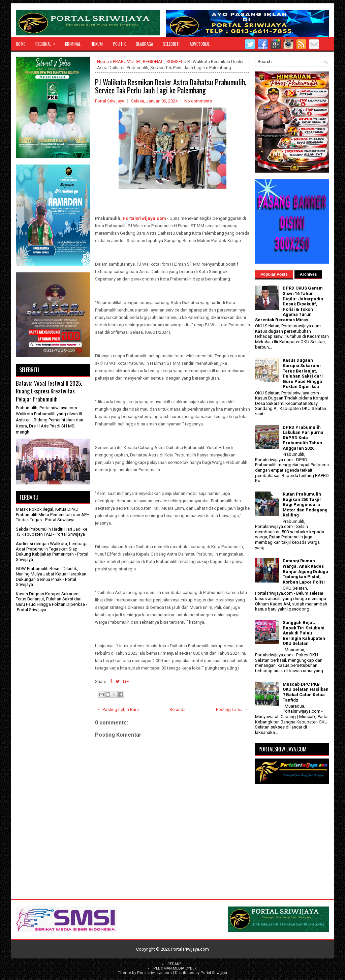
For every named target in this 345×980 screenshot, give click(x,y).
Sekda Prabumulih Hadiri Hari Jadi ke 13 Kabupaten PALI (52, 532)
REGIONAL (48, 42)
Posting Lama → (232, 709)
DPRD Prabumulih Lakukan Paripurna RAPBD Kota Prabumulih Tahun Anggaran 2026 (303, 438)
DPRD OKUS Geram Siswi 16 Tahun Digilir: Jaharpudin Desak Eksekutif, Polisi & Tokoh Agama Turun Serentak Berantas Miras (289, 304)
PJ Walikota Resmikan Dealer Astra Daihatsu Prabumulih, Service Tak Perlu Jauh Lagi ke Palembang (171, 86)
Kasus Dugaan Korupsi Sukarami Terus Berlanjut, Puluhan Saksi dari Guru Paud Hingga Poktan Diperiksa (50, 599)
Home (21, 44)
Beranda (178, 709)
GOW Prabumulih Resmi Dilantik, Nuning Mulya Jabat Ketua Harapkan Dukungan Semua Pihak (51, 574)
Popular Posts (274, 274)
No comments (198, 101)
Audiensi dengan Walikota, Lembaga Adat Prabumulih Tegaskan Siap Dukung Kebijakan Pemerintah (52, 549)
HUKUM (97, 44)
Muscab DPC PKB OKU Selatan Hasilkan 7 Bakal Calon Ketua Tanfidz (306, 692)
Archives (308, 274)
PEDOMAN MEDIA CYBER (175, 968)
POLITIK (119, 44)
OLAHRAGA (144, 44)
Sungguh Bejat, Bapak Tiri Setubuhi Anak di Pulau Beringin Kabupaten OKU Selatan (304, 633)
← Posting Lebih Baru (118, 709)
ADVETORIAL (200, 44)
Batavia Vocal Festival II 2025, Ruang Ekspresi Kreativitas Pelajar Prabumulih (49, 391)
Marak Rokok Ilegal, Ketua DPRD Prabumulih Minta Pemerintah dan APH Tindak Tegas (53, 514)
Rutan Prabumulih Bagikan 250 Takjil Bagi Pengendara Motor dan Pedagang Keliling (305, 504)
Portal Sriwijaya (214, 973)
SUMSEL (175, 62)
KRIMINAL (73, 44)
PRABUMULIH (126, 62)
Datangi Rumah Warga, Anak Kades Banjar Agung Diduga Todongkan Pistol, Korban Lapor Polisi (305, 571)
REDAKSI (175, 964)
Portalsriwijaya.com (144, 218)
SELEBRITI (171, 44)
